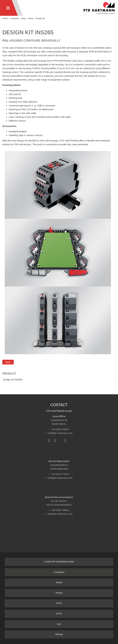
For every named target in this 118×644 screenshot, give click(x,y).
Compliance (59, 572)
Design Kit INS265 (13, 380)
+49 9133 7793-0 (59, 474)
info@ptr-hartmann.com (59, 433)
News (24, 18)
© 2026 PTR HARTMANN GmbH (59, 562)
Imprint (59, 582)
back (8, 362)
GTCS (59, 614)
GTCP (59, 603)
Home (5, 18)
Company (14, 18)
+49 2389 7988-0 (59, 429)
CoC (59, 624)
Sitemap (59, 634)
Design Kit (40, 18)
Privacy (59, 593)
